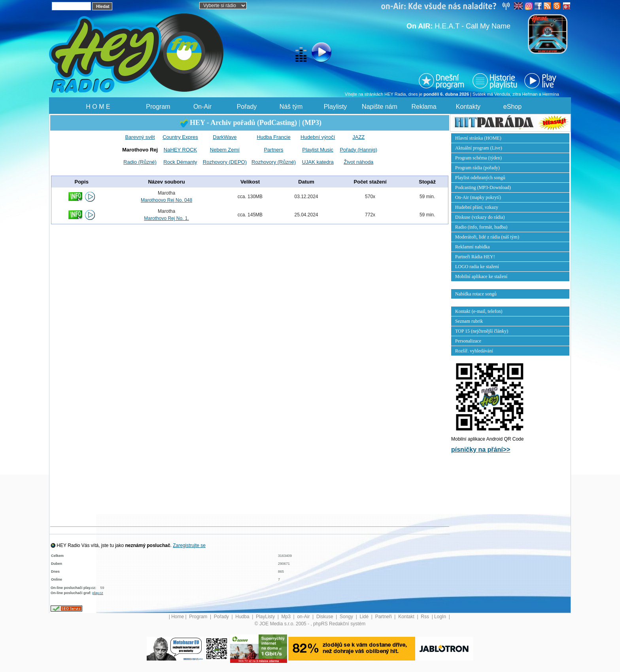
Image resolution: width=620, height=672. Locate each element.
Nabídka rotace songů (476, 294)
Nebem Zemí (225, 150)
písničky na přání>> (481, 450)
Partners (273, 150)
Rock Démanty (180, 162)
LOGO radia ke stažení (477, 267)
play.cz (98, 593)
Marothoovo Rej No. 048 (166, 200)
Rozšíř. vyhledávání (474, 351)
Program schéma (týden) (478, 158)
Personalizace (468, 341)
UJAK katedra (318, 162)
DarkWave (225, 137)
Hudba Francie (273, 137)
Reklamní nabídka (473, 247)
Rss (425, 617)
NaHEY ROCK (180, 150)
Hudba (243, 617)
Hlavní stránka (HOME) (478, 138)
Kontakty (468, 107)
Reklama (424, 107)
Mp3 (287, 617)
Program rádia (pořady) (477, 168)
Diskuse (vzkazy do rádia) (480, 217)
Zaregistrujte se (189, 545)
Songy (347, 617)
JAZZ (358, 137)
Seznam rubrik (469, 321)
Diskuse (325, 617)
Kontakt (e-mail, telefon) (479, 311)
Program (158, 107)
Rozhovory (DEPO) (225, 162)
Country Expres (180, 137)
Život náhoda (358, 162)
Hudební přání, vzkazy (477, 207)
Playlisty (336, 107)
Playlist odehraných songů (480, 178)
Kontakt (407, 617)
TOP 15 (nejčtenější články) (482, 331)
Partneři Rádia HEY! (475, 257)
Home (178, 617)
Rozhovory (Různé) (274, 162)
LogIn (441, 617)
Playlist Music (318, 150)
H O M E (98, 107)
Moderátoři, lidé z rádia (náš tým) (487, 237)
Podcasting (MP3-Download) (483, 187)
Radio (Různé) (140, 162)
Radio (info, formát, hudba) (481, 227)
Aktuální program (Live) (479, 148)
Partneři (384, 617)
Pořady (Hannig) (358, 150)
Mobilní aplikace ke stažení (481, 276)
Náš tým (291, 107)
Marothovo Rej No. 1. (166, 218)
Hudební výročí (318, 137)
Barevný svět (140, 137)
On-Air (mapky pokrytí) (478, 197)
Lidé (365, 617)
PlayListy (266, 617)
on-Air (304, 617)
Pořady (247, 107)
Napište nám (380, 107)
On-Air (202, 107)
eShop (512, 107)
